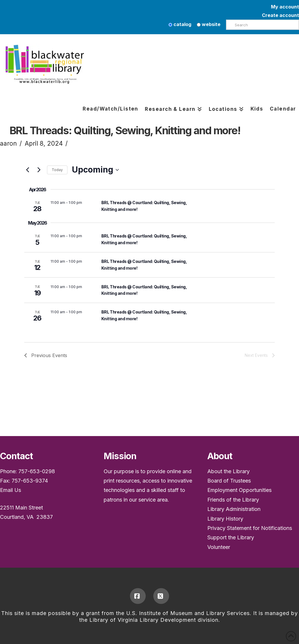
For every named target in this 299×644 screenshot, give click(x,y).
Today (57, 170)
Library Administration (234, 509)
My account (285, 7)
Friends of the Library (233, 500)
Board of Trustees (229, 481)
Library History (225, 519)
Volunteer (219, 547)
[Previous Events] (28, 170)
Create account (280, 15)
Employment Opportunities (239, 490)
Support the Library (231, 537)
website (209, 24)
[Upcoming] (95, 170)
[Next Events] (39, 170)
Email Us (11, 490)
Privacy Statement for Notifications (250, 528)
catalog (180, 24)
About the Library (228, 471)
